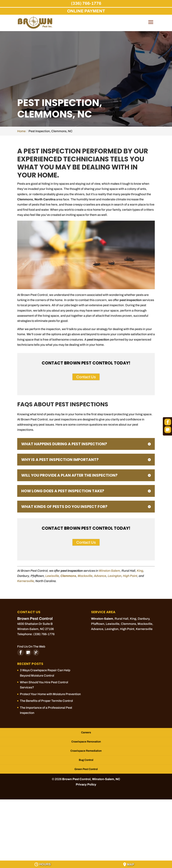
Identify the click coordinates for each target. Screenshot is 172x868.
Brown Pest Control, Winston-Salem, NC (91, 779)
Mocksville (85, 576)
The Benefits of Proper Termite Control (46, 701)
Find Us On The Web (31, 647)
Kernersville (26, 581)
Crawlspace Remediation (86, 751)
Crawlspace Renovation (86, 742)
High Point (130, 576)
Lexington (115, 576)
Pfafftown (98, 624)
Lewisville (52, 576)
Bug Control (86, 760)
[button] (151, 25)
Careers (86, 732)
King (140, 571)
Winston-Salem (109, 571)
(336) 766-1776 (86, 3)
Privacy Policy (86, 784)
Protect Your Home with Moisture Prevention (50, 694)
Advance (100, 576)
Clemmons (68, 576)
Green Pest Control (86, 769)
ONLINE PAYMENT (86, 11)
